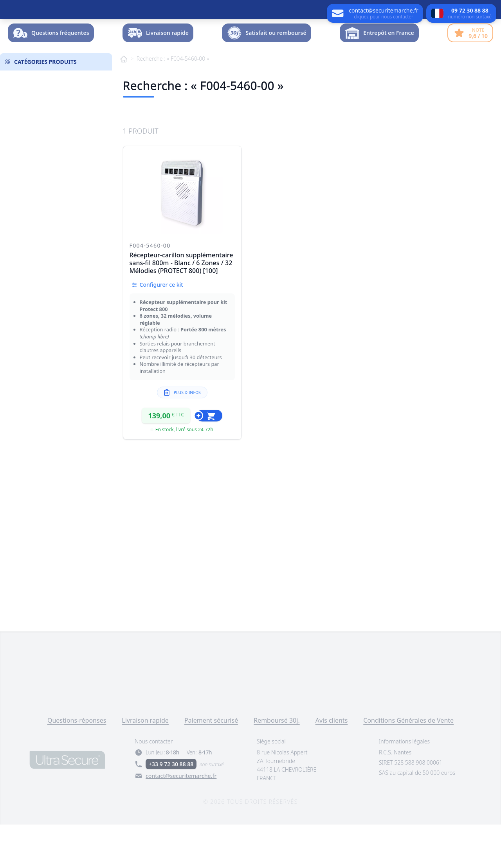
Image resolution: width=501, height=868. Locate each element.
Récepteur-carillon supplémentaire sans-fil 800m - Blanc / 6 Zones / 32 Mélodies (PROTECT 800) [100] (181, 306)
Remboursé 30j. (277, 764)
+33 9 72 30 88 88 (171, 807)
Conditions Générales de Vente (408, 764)
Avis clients (332, 764)
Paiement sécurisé (211, 764)
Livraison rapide (145, 764)
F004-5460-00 (150, 289)
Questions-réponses (77, 764)
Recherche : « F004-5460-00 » (173, 102)
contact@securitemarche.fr (181, 819)
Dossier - (467, 53)
